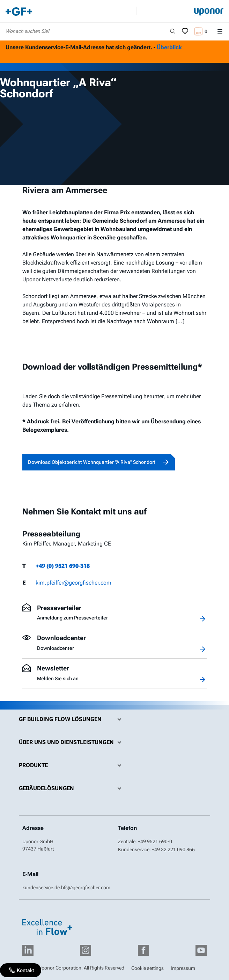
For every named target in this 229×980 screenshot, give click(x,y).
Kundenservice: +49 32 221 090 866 (156, 849)
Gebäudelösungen (72, 788)
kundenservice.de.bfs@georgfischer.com (66, 888)
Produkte (72, 765)
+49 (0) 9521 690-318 (63, 566)
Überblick (169, 47)
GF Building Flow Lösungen (72, 719)
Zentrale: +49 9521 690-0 (145, 841)
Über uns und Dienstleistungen (72, 742)
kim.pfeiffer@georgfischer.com (73, 583)
